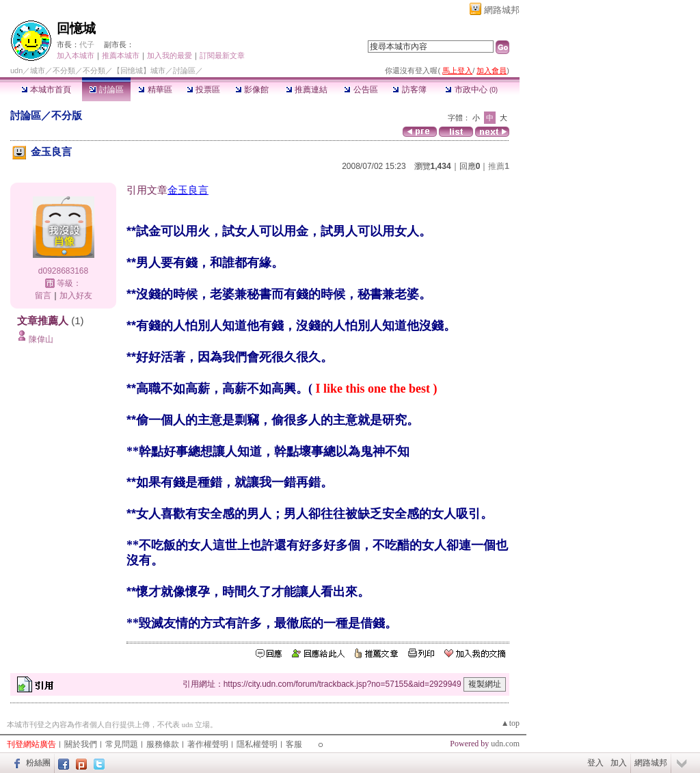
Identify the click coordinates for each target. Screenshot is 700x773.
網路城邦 (502, 10)
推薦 (499, 166)
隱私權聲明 (257, 744)
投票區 (203, 90)
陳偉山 (41, 339)
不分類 (64, 70)
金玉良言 (188, 190)
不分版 (67, 115)
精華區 (155, 90)
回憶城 (76, 28)
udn (16, 70)
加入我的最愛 (170, 55)
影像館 (252, 90)
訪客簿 (409, 90)
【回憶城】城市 (139, 70)
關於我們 (81, 744)
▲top (510, 723)
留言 (43, 296)
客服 (294, 744)
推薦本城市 (121, 55)
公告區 (361, 90)
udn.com (505, 744)
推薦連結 (307, 90)
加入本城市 (76, 55)
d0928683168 (63, 271)
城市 (38, 70)
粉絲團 (38, 763)
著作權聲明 (208, 744)
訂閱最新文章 (222, 55)
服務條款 (163, 744)
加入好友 (76, 296)
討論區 (106, 90)
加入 (619, 763)
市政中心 (471, 90)
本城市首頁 (46, 90)
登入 (595, 763)
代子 (87, 44)
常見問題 (122, 744)
